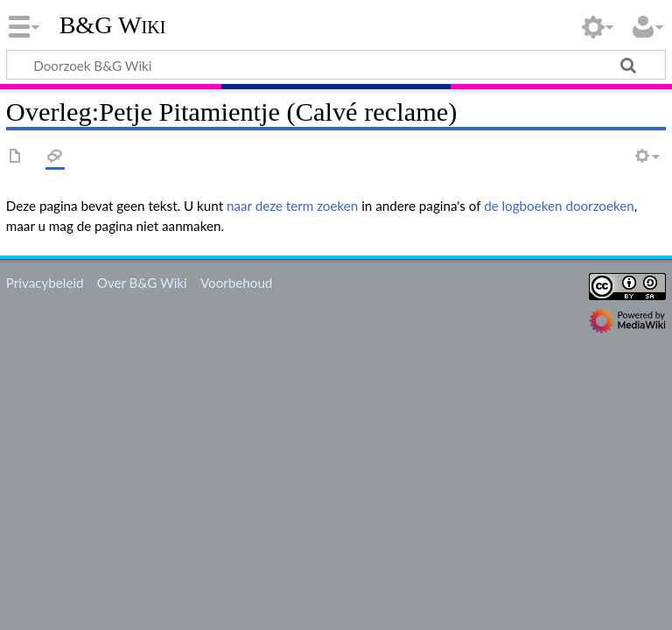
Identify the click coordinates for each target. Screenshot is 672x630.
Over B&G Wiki (142, 283)
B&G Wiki (113, 25)
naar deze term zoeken (292, 206)
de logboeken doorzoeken (559, 206)
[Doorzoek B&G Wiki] (336, 65)
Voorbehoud (236, 283)
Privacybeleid (45, 283)
